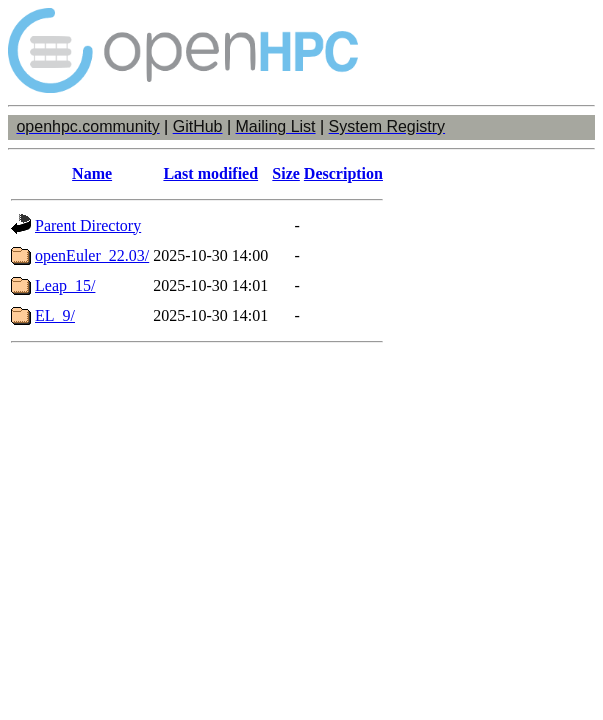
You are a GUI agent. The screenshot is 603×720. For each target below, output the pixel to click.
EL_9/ (55, 315)
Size (286, 173)
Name (92, 173)
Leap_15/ (65, 285)
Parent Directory (88, 225)
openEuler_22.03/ (92, 255)
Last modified (210, 173)
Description (343, 173)
